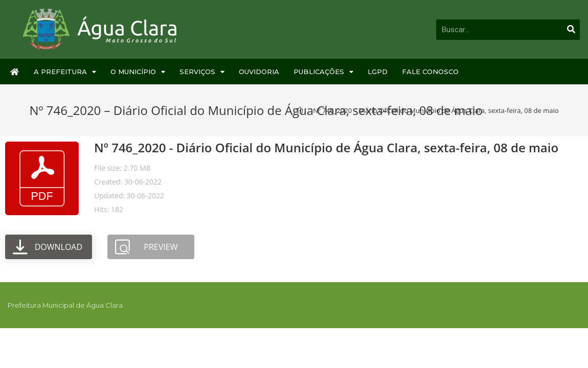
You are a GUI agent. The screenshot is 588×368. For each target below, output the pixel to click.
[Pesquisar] (571, 30)
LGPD (378, 72)
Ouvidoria (259, 72)
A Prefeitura (65, 72)
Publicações (323, 72)
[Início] (300, 110)
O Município (138, 72)
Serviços (202, 72)
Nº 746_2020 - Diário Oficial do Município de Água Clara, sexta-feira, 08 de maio (326, 147)
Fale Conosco (430, 72)
